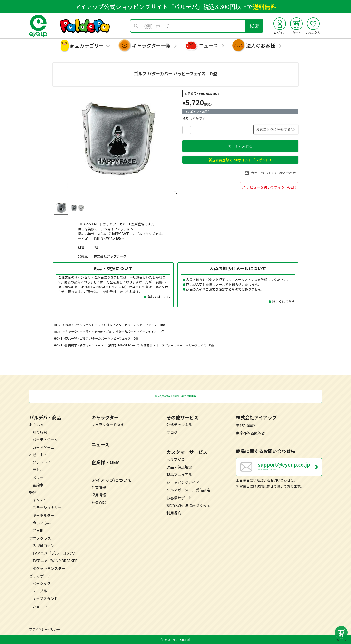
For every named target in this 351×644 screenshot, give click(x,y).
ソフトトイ (42, 462)
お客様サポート (179, 498)
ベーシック (42, 583)
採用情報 (99, 495)
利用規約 (174, 513)
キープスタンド (45, 599)
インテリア (42, 500)
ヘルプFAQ (175, 460)
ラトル (38, 470)
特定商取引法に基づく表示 (188, 506)
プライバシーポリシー (45, 630)
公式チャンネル (179, 425)
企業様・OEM (106, 462)
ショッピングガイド (183, 483)
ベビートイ (38, 455)
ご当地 (38, 531)
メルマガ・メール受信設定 (188, 490)
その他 (98, 332)
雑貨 (68, 325)
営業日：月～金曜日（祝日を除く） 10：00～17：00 (290, 470)
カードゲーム (43, 447)
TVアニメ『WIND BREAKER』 (57, 561)
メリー (38, 478)
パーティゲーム (45, 440)
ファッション (83, 325)
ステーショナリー (47, 508)
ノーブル (40, 591)
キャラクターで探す (78, 332)
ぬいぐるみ (42, 523)
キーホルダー (43, 515)
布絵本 (38, 485)
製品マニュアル (179, 475)
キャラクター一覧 (151, 45)
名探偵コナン (43, 546)
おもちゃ (37, 425)
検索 (254, 26)
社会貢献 (99, 503)
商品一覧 (71, 338)
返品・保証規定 (179, 467)
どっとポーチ (40, 576)
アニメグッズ (40, 539)
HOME (58, 325)
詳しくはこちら (159, 297)
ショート (40, 607)
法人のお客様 (261, 45)
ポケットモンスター (49, 569)
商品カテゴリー (87, 45)
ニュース (208, 45)
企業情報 (99, 488)
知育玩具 (40, 432)
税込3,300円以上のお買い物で (176, 396)
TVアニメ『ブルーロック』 (55, 553)
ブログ (172, 433)
